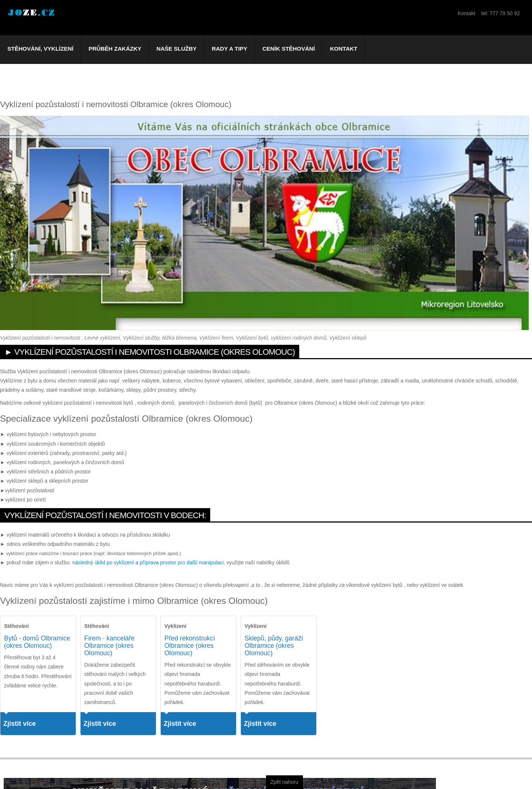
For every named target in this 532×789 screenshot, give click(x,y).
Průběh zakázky (115, 49)
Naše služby (177, 49)
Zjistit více (20, 724)
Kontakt (344, 49)
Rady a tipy (229, 49)
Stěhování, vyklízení (40, 49)
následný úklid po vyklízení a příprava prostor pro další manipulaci (148, 562)
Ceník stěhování (289, 49)
